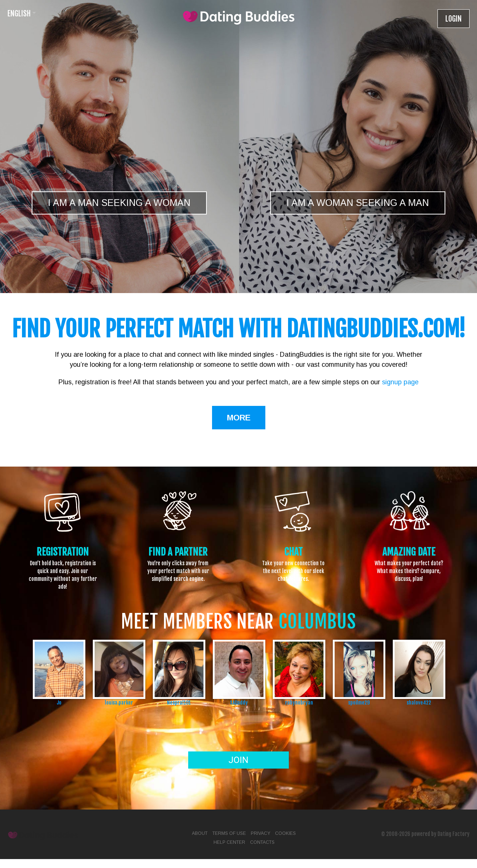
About (200, 833)
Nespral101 (179, 702)
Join (238, 760)
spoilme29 (359, 702)
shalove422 (419, 702)
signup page (400, 382)
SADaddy (239, 702)
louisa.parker (119, 702)
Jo (59, 702)
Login (454, 19)
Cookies (285, 833)
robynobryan (299, 702)
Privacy (260, 833)
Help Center (229, 842)
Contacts (262, 842)
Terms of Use (229, 833)
